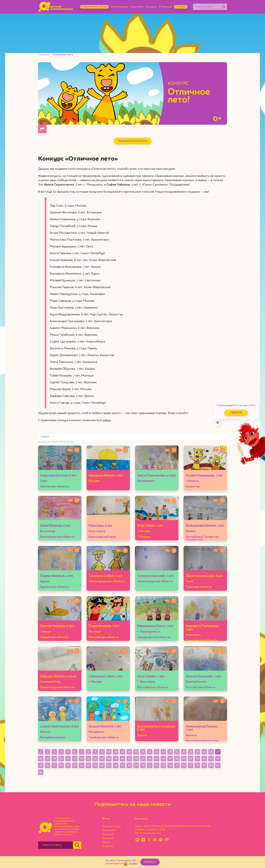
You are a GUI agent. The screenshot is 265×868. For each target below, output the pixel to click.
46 (163, 759)
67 (122, 765)
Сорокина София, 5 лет (106, 676)
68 (129, 765)
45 (157, 759)
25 (204, 752)
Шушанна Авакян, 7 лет (106, 475)
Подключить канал (94, 7)
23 (191, 752)
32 (68, 759)
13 (122, 752)
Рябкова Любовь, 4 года (58, 676)
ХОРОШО (150, 862)
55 (41, 765)
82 (41, 772)
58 (61, 765)
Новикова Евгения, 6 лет (58, 475)
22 (184, 752)
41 (129, 759)
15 (136, 752)
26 (211, 752)
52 (204, 759)
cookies (133, 864)
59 (68, 765)
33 (75, 759)
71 (150, 765)
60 (75, 765)
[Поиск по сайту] (207, 7)
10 (102, 752)
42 (136, 759)
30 (54, 759)
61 (82, 765)
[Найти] (224, 7)
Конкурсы (151, 7)
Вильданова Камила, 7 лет (205, 525)
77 (191, 765)
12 (116, 752)
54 (218, 759)
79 (204, 765)
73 (163, 765)
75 (177, 765)
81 (218, 765)
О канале (108, 846)
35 (88, 759)
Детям (106, 842)
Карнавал (108, 838)
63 (95, 765)
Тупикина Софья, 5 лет (106, 576)
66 (116, 765)
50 (191, 759)
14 (129, 752)
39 (116, 759)
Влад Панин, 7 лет (150, 525)
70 (143, 765)
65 (109, 765)
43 (143, 759)
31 (61, 759)
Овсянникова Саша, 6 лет (205, 576)
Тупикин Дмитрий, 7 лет (155, 576)
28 (41, 759)
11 (109, 752)
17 (150, 752)
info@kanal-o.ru (152, 833)
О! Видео (181, 7)
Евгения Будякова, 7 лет (204, 676)
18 (157, 752)
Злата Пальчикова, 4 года (156, 475)
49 (184, 759)
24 (197, 752)
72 (157, 765)
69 (136, 765)
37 (102, 759)
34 (82, 759)
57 (54, 765)
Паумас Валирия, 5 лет (57, 576)
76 (184, 765)
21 (177, 752)
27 (218, 752)
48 (177, 759)
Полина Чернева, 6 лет (57, 626)
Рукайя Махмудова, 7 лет (204, 475)
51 (197, 759)
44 (150, 759)
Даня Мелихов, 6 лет (56, 525)
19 (163, 752)
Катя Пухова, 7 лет (151, 676)
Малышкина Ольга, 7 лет (155, 626)
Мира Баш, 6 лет (101, 525)
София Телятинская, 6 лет (60, 726)
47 (170, 759)
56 (48, 765)
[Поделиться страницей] (42, 129)
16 (143, 752)
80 (211, 765)
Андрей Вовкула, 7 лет (105, 726)
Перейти (236, 413)
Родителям (137, 7)
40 (122, 759)
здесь (107, 420)
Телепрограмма (119, 7)
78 (197, 765)
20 (170, 752)
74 (170, 765)
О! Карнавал (165, 7)
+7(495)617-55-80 (156, 830)
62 (88, 765)
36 (95, 759)
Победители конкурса (133, 141)
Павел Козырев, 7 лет (104, 626)
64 (102, 765)
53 (211, 759)
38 (109, 759)
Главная (44, 55)
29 (48, 759)
